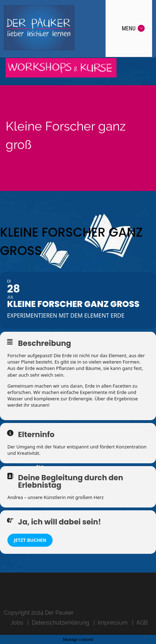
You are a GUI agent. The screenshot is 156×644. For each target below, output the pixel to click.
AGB (142, 623)
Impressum (113, 623)
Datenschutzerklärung (61, 623)
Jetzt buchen (30, 540)
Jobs (17, 623)
